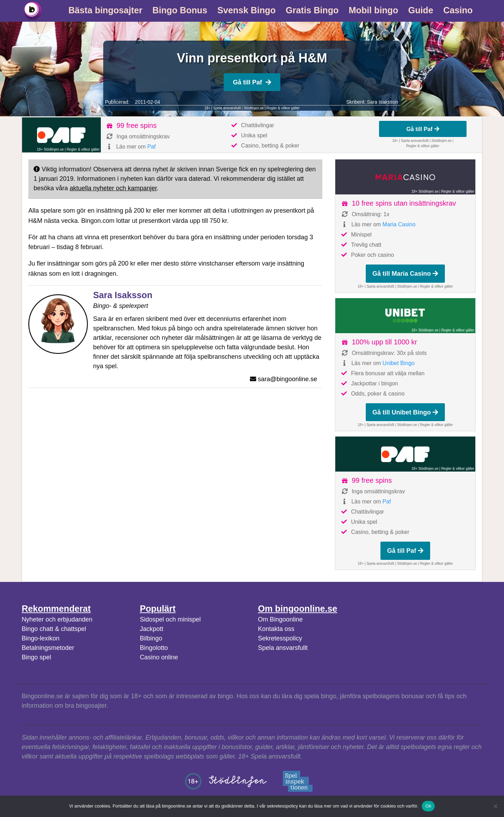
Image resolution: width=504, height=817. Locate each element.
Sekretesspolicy (280, 638)
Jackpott (151, 629)
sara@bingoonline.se (288, 379)
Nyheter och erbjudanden (57, 619)
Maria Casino (399, 224)
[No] (495, 806)
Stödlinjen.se (254, 108)
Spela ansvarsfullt (283, 648)
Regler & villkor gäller (283, 108)
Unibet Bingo (399, 363)
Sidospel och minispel (170, 619)
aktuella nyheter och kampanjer (113, 188)
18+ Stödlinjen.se (50, 149)
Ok (428, 806)
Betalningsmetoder (48, 648)
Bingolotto (154, 648)
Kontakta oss (276, 629)
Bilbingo (151, 638)
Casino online (159, 657)
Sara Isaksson (382, 102)
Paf (152, 147)
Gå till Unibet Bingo (405, 412)
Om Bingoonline (280, 619)
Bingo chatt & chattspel (54, 629)
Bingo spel (36, 657)
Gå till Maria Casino (405, 274)
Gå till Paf (252, 82)
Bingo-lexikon (41, 638)
